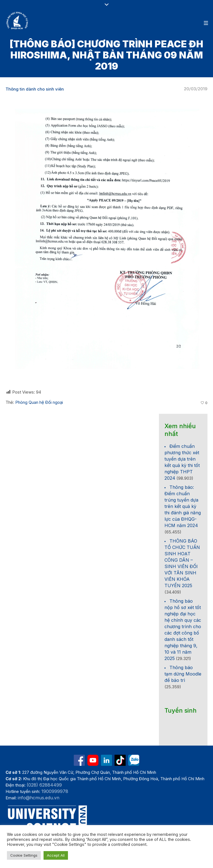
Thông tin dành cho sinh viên (35, 89)
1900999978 (55, 791)
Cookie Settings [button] (24, 855)
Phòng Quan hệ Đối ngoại (39, 402)
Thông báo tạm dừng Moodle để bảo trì (183, 674)
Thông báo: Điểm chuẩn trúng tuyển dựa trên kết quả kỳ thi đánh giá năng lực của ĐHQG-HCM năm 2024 (183, 506)
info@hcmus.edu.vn (39, 798)
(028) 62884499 (44, 785)
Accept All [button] (56, 855)
